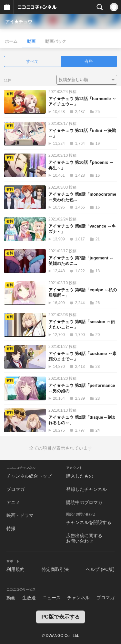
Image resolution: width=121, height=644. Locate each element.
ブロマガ (15, 489)
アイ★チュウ (19, 22)
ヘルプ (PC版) (100, 569)
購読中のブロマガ (84, 502)
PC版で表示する (60, 617)
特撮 (11, 528)
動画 (31, 41)
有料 (89, 61)
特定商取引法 (55, 569)
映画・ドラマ (20, 515)
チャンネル (78, 598)
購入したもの (80, 476)
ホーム (11, 41)
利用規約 (15, 569)
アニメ (13, 502)
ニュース (52, 598)
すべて (32, 61)
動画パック (56, 41)
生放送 (29, 598)
